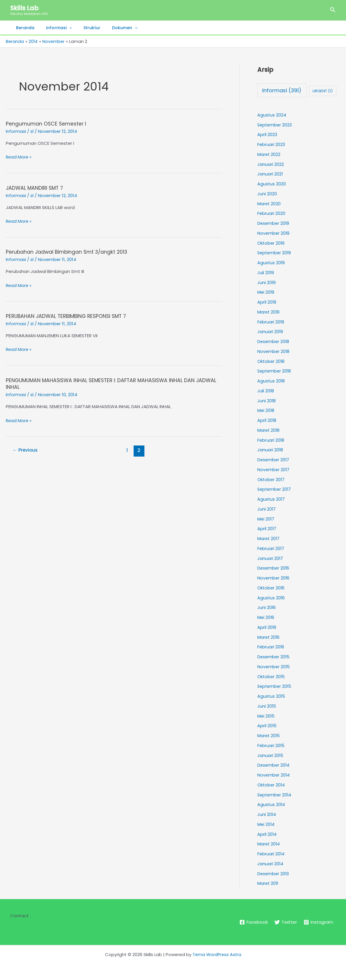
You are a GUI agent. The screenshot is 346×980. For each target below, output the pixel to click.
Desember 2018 (274, 341)
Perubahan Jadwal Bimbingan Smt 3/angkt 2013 (68, 251)
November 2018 (274, 351)
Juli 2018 (266, 391)
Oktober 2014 (271, 785)
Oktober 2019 (271, 243)
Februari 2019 (271, 322)
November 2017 (274, 470)
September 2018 (275, 371)
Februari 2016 (271, 647)
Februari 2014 (271, 854)
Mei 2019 (266, 292)
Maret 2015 (269, 736)
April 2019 (267, 302)
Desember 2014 (274, 765)
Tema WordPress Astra (217, 954)
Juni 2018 (267, 400)
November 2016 (274, 578)
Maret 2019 (269, 312)
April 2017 (267, 529)
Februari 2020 (271, 213)
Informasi (54, 28)
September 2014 (275, 794)
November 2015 (274, 667)
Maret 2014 (269, 844)
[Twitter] (286, 922)
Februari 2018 (271, 440)
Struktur (83, 28)
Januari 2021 (270, 174)
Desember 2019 (274, 223)
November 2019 (274, 233)
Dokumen (112, 28)
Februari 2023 (271, 144)
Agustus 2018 (271, 381)
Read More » (19, 157)
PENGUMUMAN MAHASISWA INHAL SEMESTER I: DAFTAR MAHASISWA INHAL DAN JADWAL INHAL (103, 383)
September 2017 (275, 489)
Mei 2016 (266, 617)
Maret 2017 (269, 538)
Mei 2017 (266, 519)
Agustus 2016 (271, 597)
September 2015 (275, 686)
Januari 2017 (270, 558)
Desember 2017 (274, 460)
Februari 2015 (271, 745)
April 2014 (267, 834)
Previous (26, 450)
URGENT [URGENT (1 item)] (323, 91)
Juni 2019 (267, 282)
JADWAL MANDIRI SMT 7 (36, 188)
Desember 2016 (274, 568)
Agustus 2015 (271, 696)
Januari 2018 (270, 450)
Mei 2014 (266, 824)
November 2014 (274, 775)
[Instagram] (319, 922)
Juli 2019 (266, 273)
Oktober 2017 (271, 479)
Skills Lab (24, 8)
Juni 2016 (267, 607)
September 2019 (275, 253)
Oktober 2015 (271, 676)
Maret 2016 (269, 637)
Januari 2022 (271, 164)
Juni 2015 (267, 706)
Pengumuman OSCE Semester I (46, 124)
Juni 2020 (267, 194)
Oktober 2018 (271, 361)
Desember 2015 (274, 657)
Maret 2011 (268, 883)
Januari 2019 (270, 331)
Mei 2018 (266, 410)
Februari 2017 (271, 548)
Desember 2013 (274, 873)
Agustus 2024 (272, 115)
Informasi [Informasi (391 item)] (282, 90)
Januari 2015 (270, 755)
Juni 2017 (267, 509)
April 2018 (267, 420)
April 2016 (267, 627)
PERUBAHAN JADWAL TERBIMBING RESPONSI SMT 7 (69, 315)
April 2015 (267, 726)
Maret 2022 (269, 154)
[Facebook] (253, 922)
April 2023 (267, 134)
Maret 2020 (269, 203)
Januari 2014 (270, 864)
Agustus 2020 (272, 184)
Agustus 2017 (271, 499)
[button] (333, 10)
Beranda (23, 28)
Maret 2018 (269, 430)
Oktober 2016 (271, 588)
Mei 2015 (266, 716)
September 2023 (275, 125)
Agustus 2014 (271, 804)
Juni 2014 (267, 814)
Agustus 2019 (271, 263)
